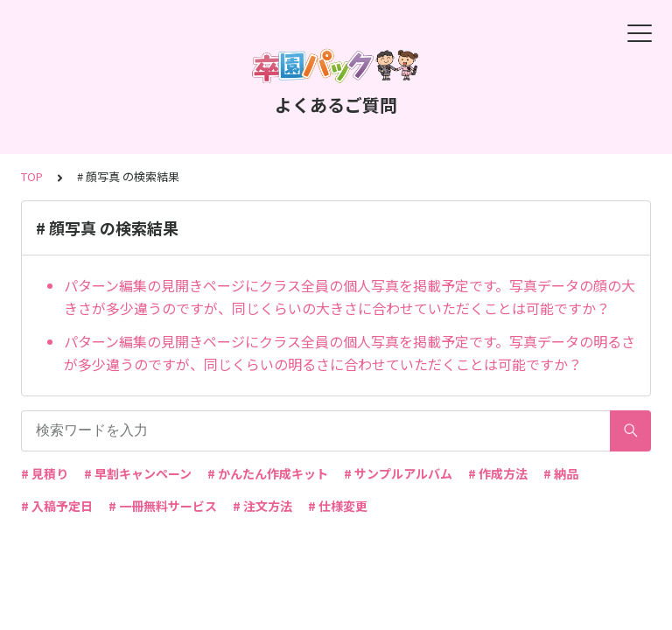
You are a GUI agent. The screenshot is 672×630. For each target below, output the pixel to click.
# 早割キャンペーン (138, 473)
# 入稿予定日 (57, 506)
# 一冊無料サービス (163, 506)
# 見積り (45, 473)
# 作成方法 (498, 473)
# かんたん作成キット (268, 473)
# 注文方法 (262, 506)
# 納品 (561, 473)
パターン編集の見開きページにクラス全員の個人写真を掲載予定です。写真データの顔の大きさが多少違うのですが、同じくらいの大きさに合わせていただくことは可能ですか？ (350, 297)
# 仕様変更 (338, 506)
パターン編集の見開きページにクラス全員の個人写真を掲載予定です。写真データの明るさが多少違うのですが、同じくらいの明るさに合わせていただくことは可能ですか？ (350, 353)
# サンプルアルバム (398, 473)
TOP (32, 176)
